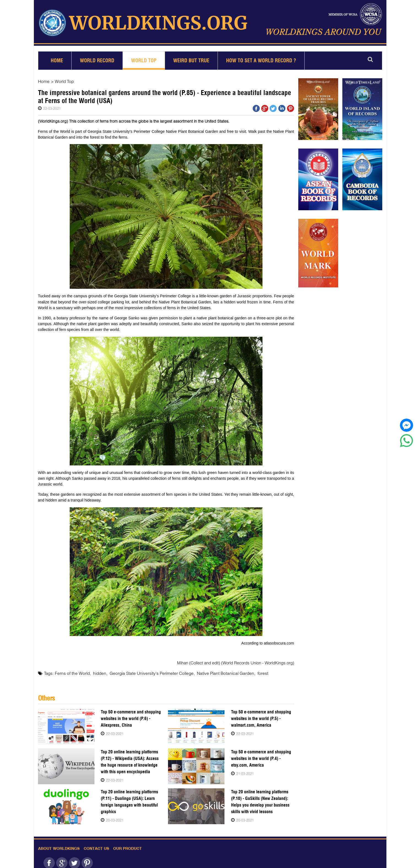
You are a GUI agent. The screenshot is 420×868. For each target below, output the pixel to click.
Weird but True (191, 58)
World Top (144, 58)
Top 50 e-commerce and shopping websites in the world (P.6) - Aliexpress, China (131, 716)
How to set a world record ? (261, 58)
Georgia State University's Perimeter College (147, 671)
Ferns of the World (71, 671)
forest (253, 671)
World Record (97, 58)
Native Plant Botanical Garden (217, 671)
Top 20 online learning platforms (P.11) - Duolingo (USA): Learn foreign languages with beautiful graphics (129, 799)
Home (57, 58)
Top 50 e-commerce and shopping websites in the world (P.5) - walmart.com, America (261, 716)
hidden (97, 671)
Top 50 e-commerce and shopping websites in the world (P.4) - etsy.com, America (261, 756)
